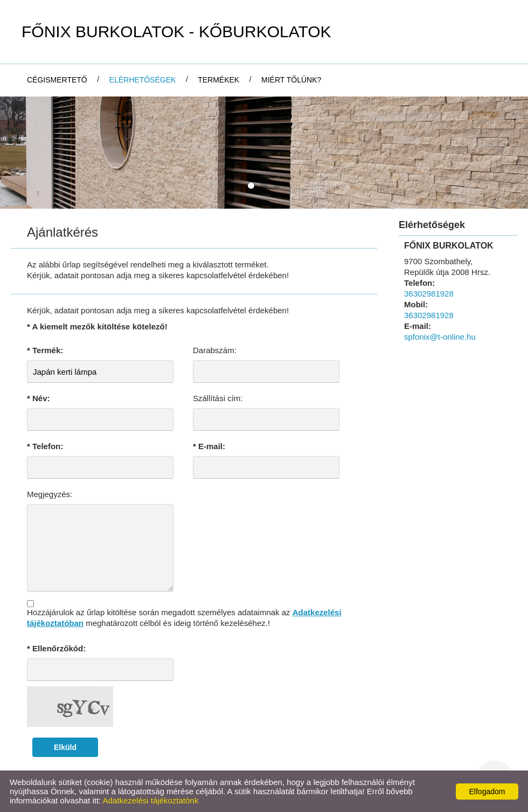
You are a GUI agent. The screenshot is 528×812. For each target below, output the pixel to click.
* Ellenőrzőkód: (56, 648)
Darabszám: (215, 350)
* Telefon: (45, 446)
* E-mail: (209, 446)
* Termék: (45, 350)
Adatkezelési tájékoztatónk (151, 800)
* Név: (39, 398)
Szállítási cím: (218, 398)
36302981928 (429, 294)
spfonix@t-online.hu (440, 337)
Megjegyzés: (50, 494)
